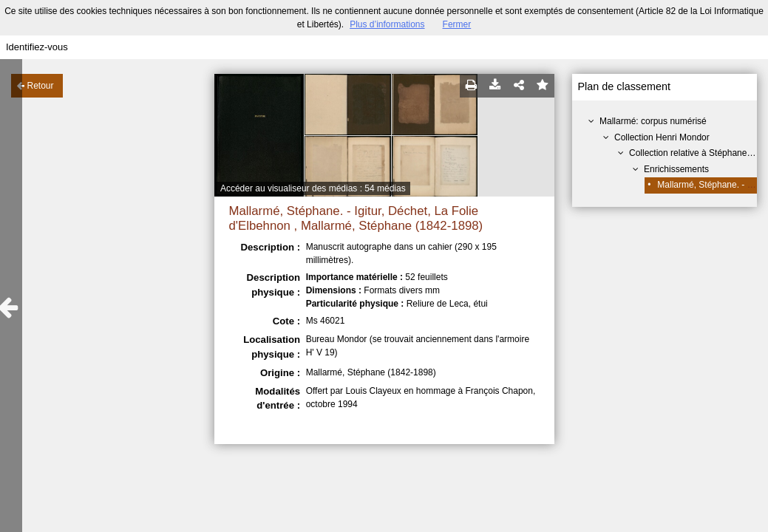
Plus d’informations (387, 24)
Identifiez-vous (37, 47)
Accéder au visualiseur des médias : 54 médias (313, 188)
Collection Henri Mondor (662, 137)
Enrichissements (676, 169)
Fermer (457, 24)
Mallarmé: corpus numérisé (653, 121)
